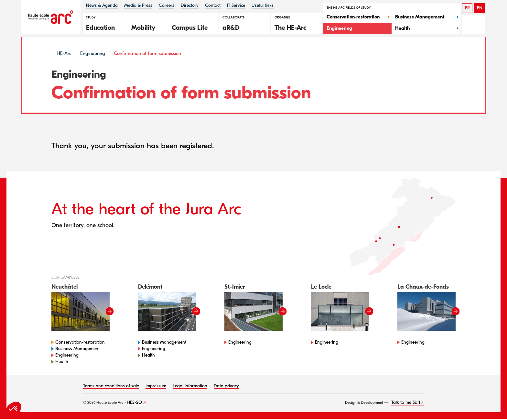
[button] (104, 27)
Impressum (156, 387)
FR (467, 8)
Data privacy (226, 387)
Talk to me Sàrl (406, 404)
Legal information (190, 387)
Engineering (93, 55)
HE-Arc (64, 55)
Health (62, 363)
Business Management (77, 350)
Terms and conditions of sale (111, 387)
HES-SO (134, 404)
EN (480, 8)
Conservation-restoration (80, 343)
